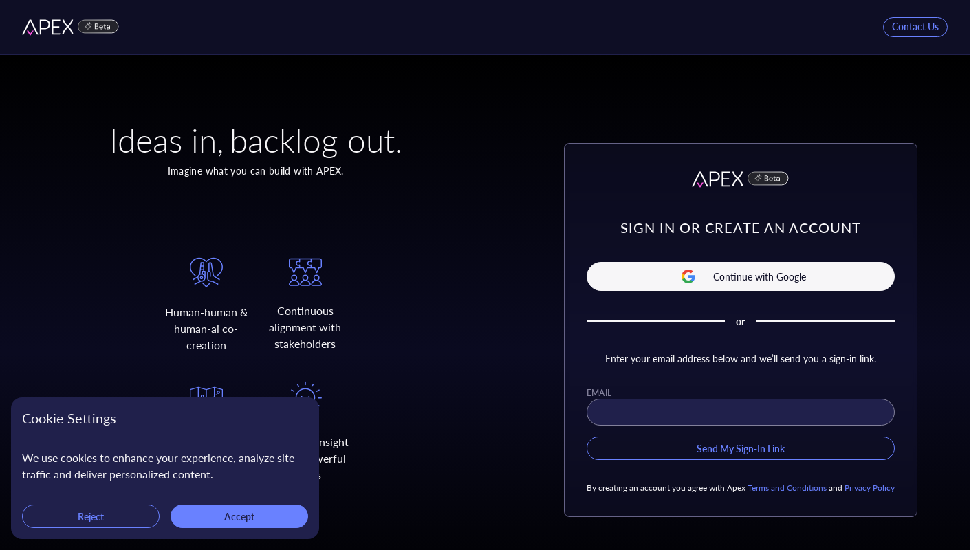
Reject (91, 516)
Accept (239, 516)
